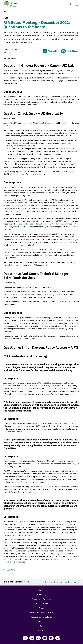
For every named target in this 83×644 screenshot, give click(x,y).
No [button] (29, 582)
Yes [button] (25, 582)
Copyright (42, 590)
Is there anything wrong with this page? (61, 582)
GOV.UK (41, 631)
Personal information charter (41, 613)
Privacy (42, 608)
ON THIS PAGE (41, 59)
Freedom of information (41, 599)
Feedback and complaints (41, 617)
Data (41, 626)
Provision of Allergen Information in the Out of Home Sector (42, 224)
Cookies (41, 622)
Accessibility (42, 594)
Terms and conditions (42, 604)
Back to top (12, 570)
